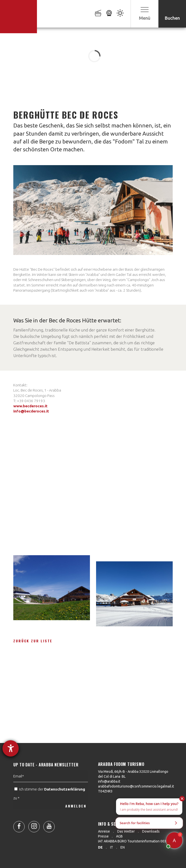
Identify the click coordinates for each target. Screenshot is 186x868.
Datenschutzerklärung (65, 800)
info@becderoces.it (31, 411)
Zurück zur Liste (33, 641)
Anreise (104, 831)
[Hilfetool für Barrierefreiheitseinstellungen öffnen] (11, 748)
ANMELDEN (76, 817)
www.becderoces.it (30, 406)
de (100, 847)
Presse (103, 836)
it (112, 847)
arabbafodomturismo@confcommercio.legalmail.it (136, 786)
